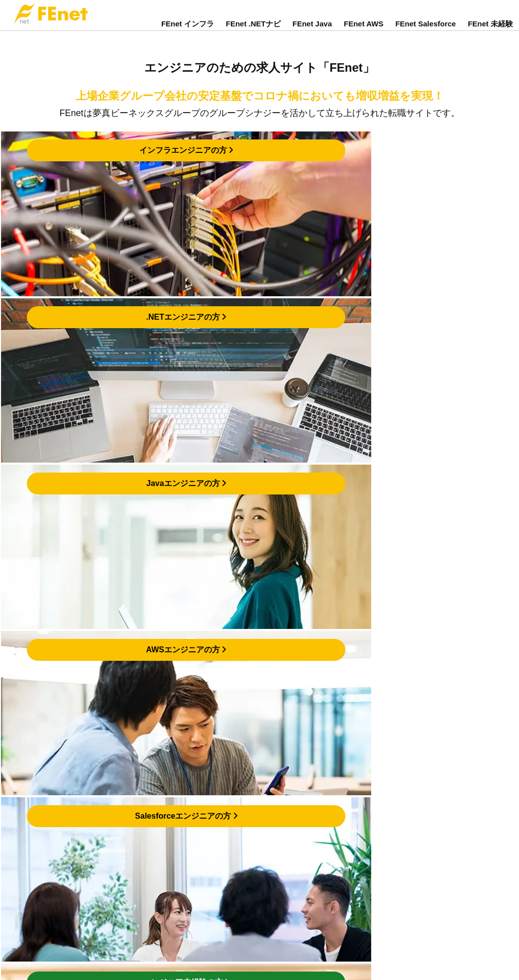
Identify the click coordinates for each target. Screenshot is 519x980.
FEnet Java (312, 31)
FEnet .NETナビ (253, 31)
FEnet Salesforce (425, 31)
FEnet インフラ (188, 31)
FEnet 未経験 (490, 31)
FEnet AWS (363, 31)
